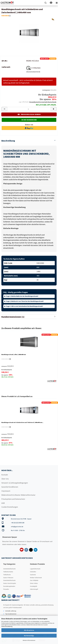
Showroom (21, 541)
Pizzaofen (6, 589)
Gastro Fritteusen (8, 578)
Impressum (6, 491)
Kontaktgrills (34, 586)
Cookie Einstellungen (10, 507)
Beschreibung (8, 141)
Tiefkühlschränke (8, 572)
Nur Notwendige (29, 636)
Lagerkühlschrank (35, 569)
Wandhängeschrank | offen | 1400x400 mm (14, 354)
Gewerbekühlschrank (9, 580)
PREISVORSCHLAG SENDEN (29, 114)
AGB (3, 503)
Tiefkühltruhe (7, 575)
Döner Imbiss (34, 583)
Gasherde (33, 575)
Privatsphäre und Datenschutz (13, 499)
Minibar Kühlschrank (36, 578)
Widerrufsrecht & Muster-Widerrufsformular (18, 495)
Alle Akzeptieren (29, 630)
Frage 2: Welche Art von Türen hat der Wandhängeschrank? (25, 301)
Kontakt (5, 475)
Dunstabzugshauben (9, 586)
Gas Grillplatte (34, 580)
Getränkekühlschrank (9, 569)
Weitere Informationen (29, 640)
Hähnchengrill (34, 589)
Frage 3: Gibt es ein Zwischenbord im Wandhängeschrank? (24, 306)
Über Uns (5, 479)
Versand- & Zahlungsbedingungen (15, 483)
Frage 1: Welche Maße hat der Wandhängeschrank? (22, 296)
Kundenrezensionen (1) (13, 317)
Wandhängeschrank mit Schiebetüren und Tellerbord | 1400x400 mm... (22, 422)
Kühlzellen (33, 572)
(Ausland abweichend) (33, 72)
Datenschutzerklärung (7, 626)
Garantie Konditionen (10, 487)
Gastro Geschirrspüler (10, 583)
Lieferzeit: (6, 67)
